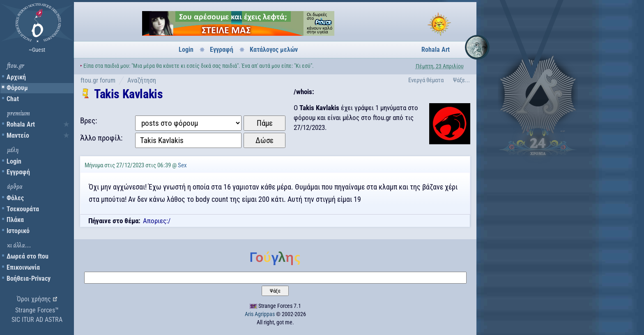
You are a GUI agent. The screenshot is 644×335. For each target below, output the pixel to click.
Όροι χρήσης (34, 299)
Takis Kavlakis (128, 94)
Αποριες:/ (157, 221)
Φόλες (15, 198)
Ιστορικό (18, 231)
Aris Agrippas (260, 314)
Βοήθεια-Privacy (29, 278)
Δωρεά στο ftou (28, 256)
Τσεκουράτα (23, 209)
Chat (13, 99)
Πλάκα (15, 220)
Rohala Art (21, 124)
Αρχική (16, 77)
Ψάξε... (461, 80)
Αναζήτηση (142, 80)
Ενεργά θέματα (426, 80)
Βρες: (89, 121)
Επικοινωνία (23, 267)
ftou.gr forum (98, 80)
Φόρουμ (17, 88)
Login (14, 161)
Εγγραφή (18, 172)
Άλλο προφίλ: (101, 138)
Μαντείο (18, 135)
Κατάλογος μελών (274, 50)
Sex (182, 165)
